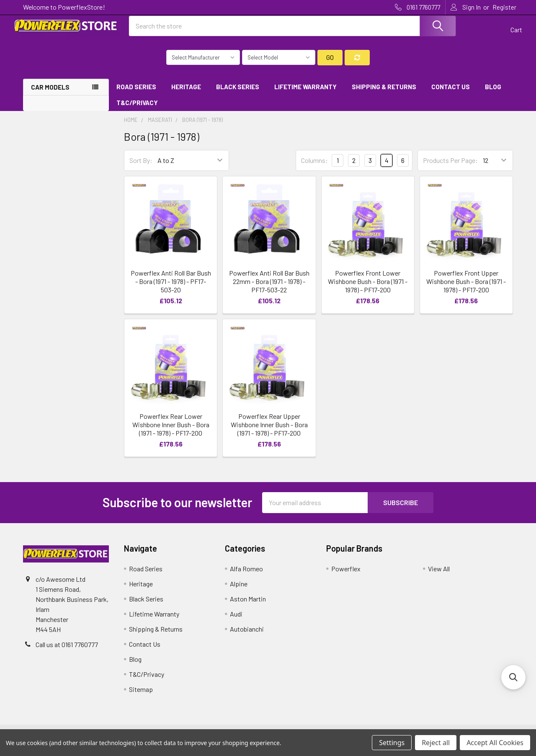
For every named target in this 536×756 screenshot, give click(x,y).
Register (504, 7)
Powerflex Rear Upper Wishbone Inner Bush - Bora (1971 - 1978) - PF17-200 (269, 431)
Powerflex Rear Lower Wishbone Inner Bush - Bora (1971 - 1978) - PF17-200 (171, 431)
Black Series (238, 93)
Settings (392, 743)
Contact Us (451, 93)
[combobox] (292, 31)
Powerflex (346, 575)
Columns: (314, 167)
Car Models (50, 94)
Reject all (436, 743)
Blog (493, 93)
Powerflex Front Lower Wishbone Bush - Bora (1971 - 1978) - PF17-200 (368, 288)
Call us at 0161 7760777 (67, 651)
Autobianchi (247, 636)
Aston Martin (248, 605)
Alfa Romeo (246, 575)
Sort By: (141, 167)
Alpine (239, 590)
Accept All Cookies (495, 743)
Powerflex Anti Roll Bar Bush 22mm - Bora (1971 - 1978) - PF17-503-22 (269, 288)
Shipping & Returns (384, 93)
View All (439, 575)
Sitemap (141, 696)
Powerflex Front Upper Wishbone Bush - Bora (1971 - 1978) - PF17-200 (466, 288)
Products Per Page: (450, 167)
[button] (513, 677)
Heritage (186, 93)
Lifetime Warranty (305, 93)
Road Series (136, 93)
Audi (236, 621)
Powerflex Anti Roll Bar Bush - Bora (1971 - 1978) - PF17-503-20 (171, 288)
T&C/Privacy (140, 110)
